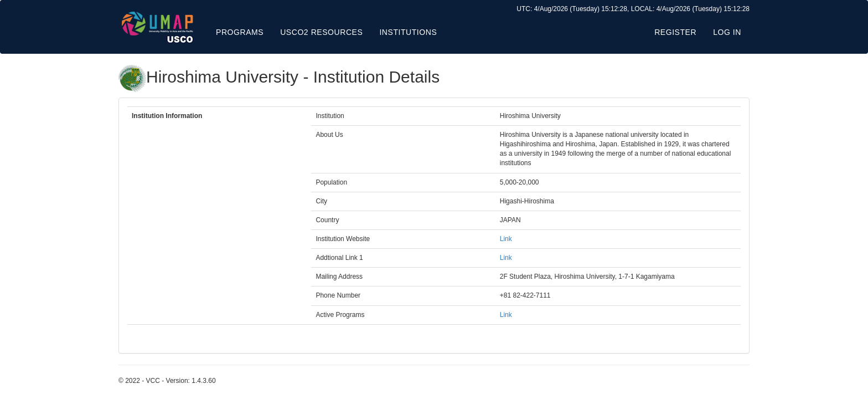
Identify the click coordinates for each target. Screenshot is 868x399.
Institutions (408, 32)
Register (675, 32)
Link (506, 239)
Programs (240, 32)
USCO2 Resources (321, 32)
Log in (727, 32)
